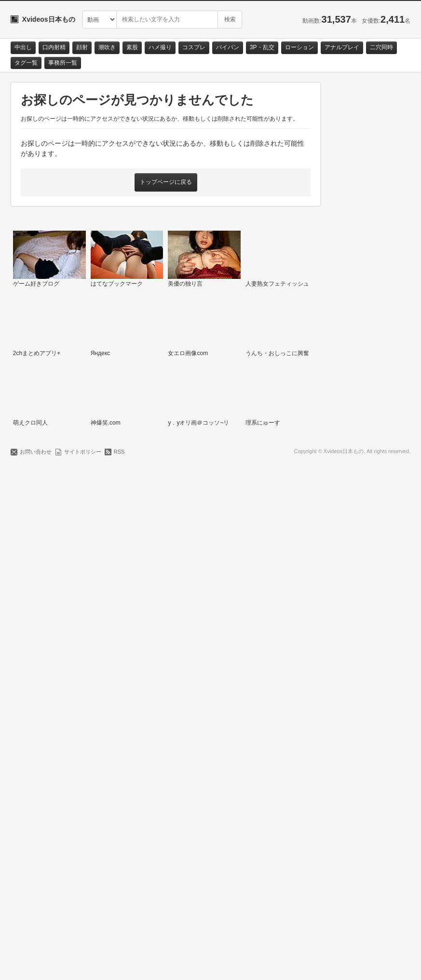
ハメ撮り (160, 47)
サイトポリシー (83, 964)
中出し (23, 47)
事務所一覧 (63, 63)
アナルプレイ (342, 47)
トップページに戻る (166, 182)
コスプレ (194, 47)
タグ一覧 (26, 63)
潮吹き (107, 47)
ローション (299, 47)
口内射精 (54, 47)
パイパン (228, 47)
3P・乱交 (262, 47)
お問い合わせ (36, 964)
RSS (119, 964)
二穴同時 (381, 47)
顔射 (82, 47)
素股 (132, 47)
